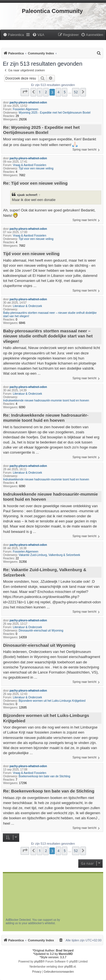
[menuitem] (13, 35)
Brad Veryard (65, 951)
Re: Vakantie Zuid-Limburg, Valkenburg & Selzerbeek (45, 572)
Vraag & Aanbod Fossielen (29, 165)
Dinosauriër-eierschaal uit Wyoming (41, 631)
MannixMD (66, 954)
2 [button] (46, 92)
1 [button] (40, 92)
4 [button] (58, 92)
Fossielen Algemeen (25, 109)
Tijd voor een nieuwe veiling (36, 168)
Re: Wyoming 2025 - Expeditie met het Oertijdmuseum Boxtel (41, 130)
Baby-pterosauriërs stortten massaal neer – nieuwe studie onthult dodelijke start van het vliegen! (50, 314)
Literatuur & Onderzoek (27, 306)
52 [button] (76, 92)
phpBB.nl (70, 967)
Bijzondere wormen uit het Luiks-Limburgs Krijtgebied (52, 701)
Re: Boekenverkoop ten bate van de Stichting (49, 791)
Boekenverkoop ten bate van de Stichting (44, 776)
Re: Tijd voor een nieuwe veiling (35, 183)
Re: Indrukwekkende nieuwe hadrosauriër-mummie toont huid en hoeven (46, 418)
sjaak (21, 195)
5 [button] (65, 92)
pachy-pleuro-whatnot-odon (28, 102)
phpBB (38, 962)
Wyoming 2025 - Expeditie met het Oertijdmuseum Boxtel (55, 113)
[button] (25, 92)
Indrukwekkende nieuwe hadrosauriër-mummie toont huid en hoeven (46, 400)
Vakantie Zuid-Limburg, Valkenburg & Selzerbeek (49, 555)
